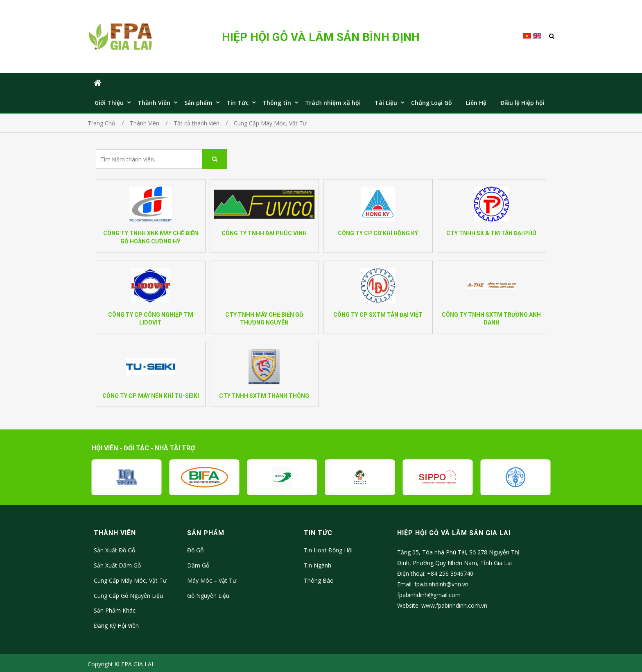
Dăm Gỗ (198, 565)
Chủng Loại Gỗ (432, 103)
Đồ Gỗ (195, 550)
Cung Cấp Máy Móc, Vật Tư (130, 580)
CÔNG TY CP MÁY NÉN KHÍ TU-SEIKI (151, 396)
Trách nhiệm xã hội (333, 103)
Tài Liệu (386, 103)
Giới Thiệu (109, 103)
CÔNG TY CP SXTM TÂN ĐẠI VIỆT (378, 315)
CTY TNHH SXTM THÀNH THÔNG (264, 396)
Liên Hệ (476, 103)
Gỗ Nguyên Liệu (208, 596)
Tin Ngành (318, 565)
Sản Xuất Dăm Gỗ (117, 565)
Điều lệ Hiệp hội (522, 103)
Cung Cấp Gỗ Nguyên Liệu (128, 596)
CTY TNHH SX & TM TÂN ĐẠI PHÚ (491, 233)
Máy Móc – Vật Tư (212, 580)
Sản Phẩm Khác (115, 610)
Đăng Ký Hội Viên (116, 625)
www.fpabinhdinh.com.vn (454, 605)
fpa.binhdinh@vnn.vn (441, 584)
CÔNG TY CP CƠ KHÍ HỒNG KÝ (378, 233)
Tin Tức (237, 103)
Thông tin (277, 103)
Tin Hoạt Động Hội (328, 550)
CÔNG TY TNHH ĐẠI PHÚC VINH (264, 233)
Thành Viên (154, 103)
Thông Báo (319, 580)
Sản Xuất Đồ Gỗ (114, 550)
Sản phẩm (198, 103)
